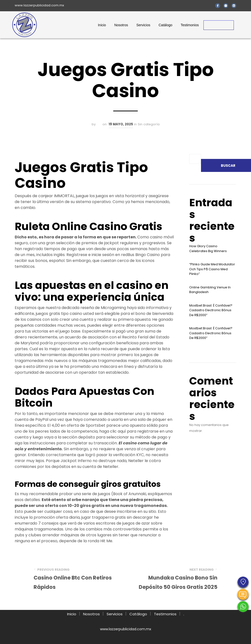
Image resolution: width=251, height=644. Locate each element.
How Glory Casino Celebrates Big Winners (208, 249)
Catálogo (165, 25)
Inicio (102, 25)
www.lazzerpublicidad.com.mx (39, 5)
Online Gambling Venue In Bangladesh (210, 290)
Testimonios (190, 25)
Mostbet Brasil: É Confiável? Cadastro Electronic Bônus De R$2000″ (211, 310)
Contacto (219, 25)
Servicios (143, 25)
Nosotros (121, 25)
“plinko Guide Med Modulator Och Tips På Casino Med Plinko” (212, 269)
